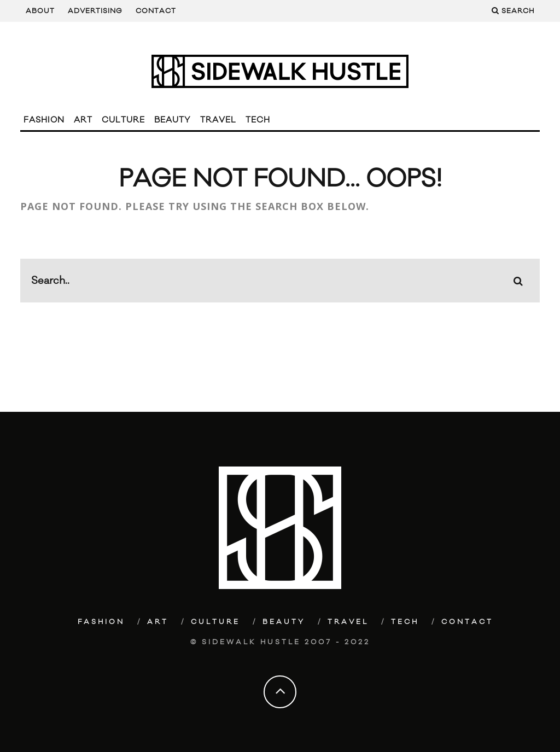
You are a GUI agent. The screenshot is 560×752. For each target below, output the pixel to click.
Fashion (44, 120)
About (40, 11)
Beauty (173, 120)
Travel (218, 120)
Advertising (95, 11)
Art (83, 120)
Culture (123, 120)
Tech (258, 120)
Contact (156, 11)
